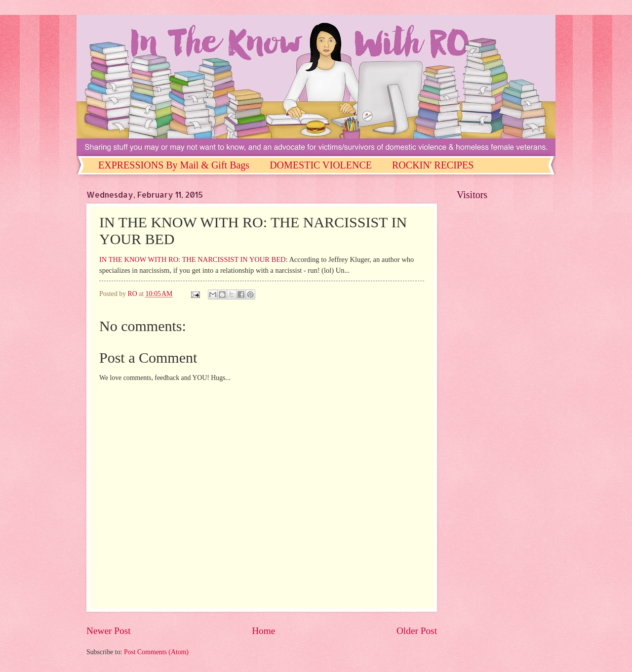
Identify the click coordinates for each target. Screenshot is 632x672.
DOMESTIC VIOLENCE (321, 165)
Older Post (417, 631)
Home (263, 631)
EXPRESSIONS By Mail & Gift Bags (174, 165)
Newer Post (109, 631)
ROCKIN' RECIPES (433, 165)
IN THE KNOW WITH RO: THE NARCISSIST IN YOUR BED (193, 259)
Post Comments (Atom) (156, 652)
